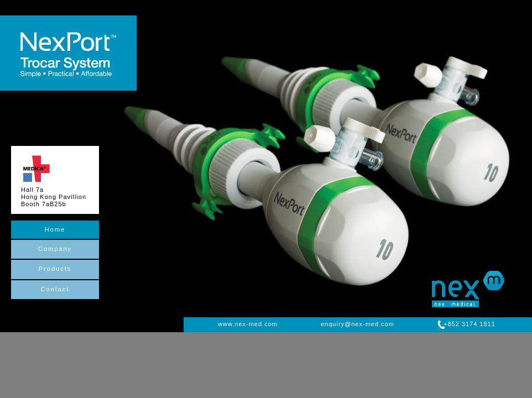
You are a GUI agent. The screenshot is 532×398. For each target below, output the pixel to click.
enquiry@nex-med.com (358, 324)
